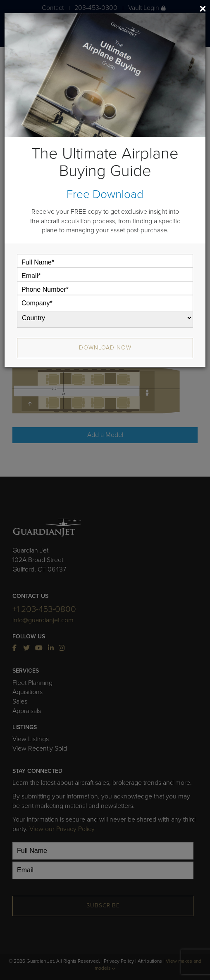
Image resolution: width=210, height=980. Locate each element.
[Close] (203, 8)
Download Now (105, 348)
